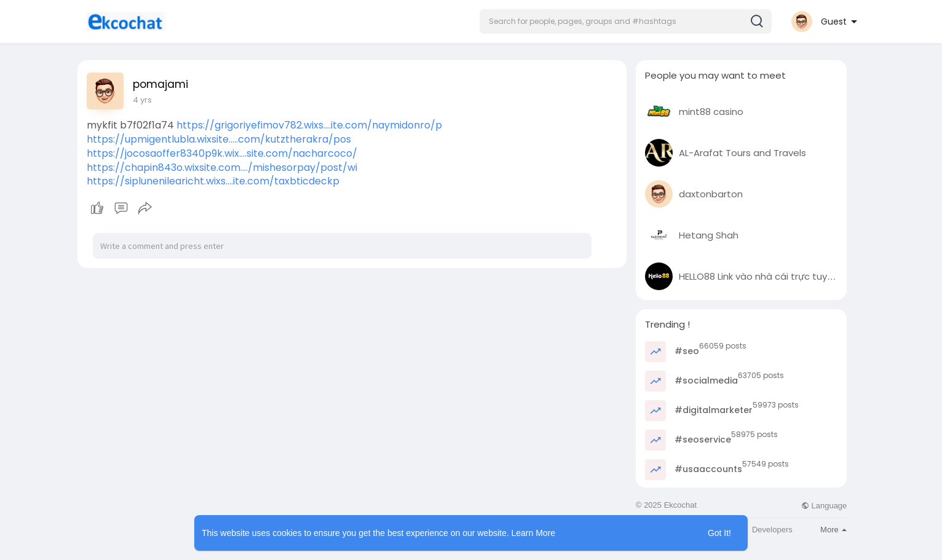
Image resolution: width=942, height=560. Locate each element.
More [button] (833, 530)
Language (824, 506)
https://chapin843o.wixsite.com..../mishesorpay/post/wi (222, 168)
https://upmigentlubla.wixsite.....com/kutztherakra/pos (219, 139)
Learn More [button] (534, 533)
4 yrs (142, 100)
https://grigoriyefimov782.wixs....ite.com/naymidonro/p (309, 125)
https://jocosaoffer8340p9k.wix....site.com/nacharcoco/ (222, 153)
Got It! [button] (719, 533)
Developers (772, 530)
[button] (626, 22)
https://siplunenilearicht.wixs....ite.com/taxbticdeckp (213, 181)
